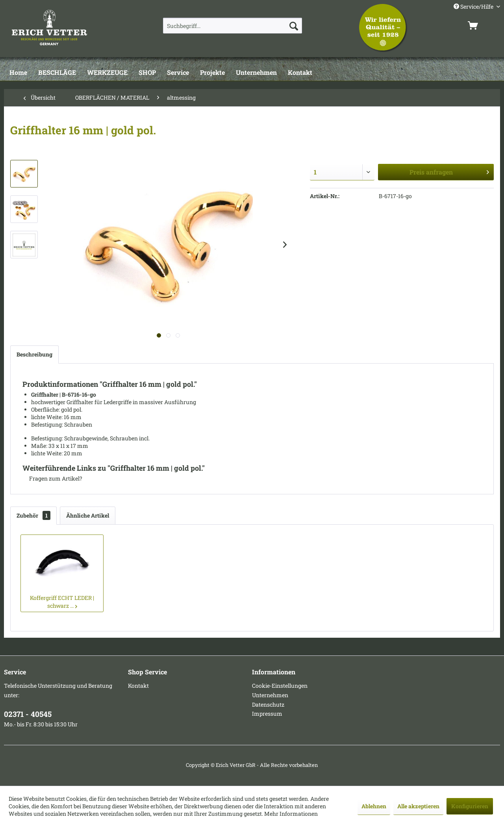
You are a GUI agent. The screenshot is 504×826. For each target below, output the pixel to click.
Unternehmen (270, 695)
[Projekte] (212, 73)
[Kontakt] (300, 73)
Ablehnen (374, 806)
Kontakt (138, 686)
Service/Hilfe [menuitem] (474, 6)
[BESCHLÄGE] (57, 73)
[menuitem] (233, 26)
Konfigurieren (470, 806)
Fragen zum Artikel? (52, 478)
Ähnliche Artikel (88, 515)
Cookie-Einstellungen (280, 686)
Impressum (267, 714)
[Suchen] (294, 26)
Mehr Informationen (291, 814)
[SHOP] (147, 73)
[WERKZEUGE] (107, 73)
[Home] (18, 73)
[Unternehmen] (256, 73)
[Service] (178, 73)
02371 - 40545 (28, 714)
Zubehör (33, 515)
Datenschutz (268, 704)
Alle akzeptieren (418, 806)
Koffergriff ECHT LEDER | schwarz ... (62, 602)
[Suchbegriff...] (233, 26)
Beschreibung (34, 354)
